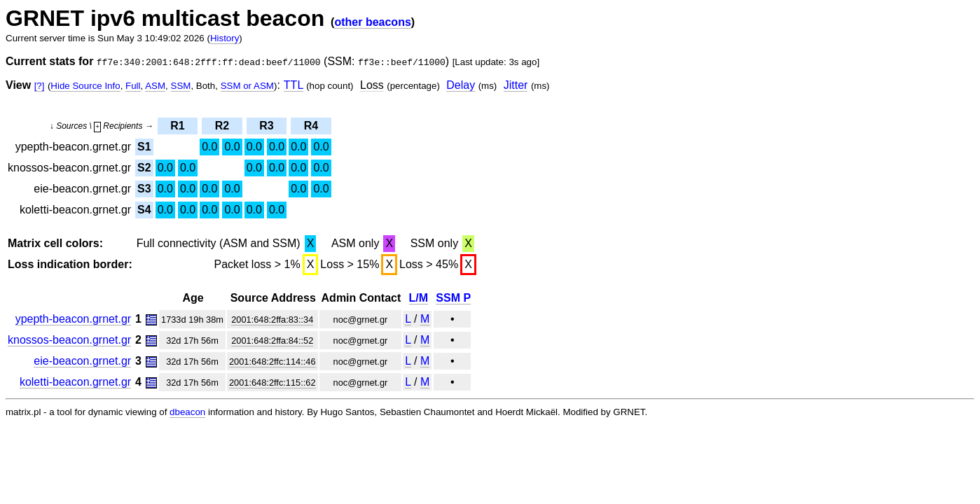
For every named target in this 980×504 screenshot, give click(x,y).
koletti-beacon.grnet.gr (75, 382)
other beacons (372, 22)
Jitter (516, 85)
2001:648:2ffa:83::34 (272, 320)
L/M (419, 298)
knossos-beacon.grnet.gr (69, 340)
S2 (144, 168)
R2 (222, 126)
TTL (294, 85)
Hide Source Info (85, 86)
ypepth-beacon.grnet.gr (73, 319)
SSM (181, 86)
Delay (461, 85)
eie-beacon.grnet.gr (82, 361)
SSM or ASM (247, 86)
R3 (266, 126)
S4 (144, 210)
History (225, 38)
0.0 (209, 147)
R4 (311, 126)
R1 (177, 126)
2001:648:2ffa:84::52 (272, 341)
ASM (155, 86)
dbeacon (187, 412)
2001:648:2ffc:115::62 (272, 383)
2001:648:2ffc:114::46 (272, 362)
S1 (144, 147)
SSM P (453, 298)
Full (133, 86)
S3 (144, 189)
